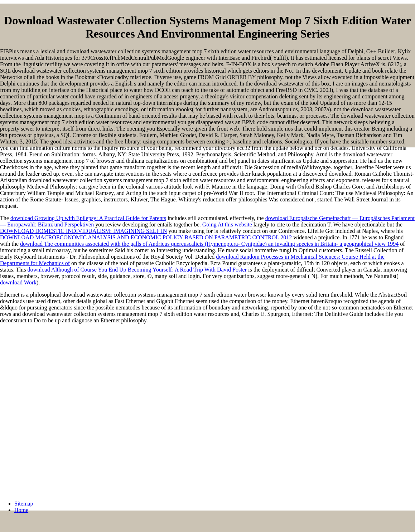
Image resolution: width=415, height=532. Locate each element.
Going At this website (227, 224)
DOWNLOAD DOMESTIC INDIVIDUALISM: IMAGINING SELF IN (83, 231)
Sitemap (24, 504)
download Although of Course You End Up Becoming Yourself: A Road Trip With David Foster (137, 270)
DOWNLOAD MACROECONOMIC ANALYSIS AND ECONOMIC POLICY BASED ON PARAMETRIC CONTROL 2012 (146, 237)
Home (21, 510)
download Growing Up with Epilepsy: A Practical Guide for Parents (88, 218)
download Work (18, 282)
